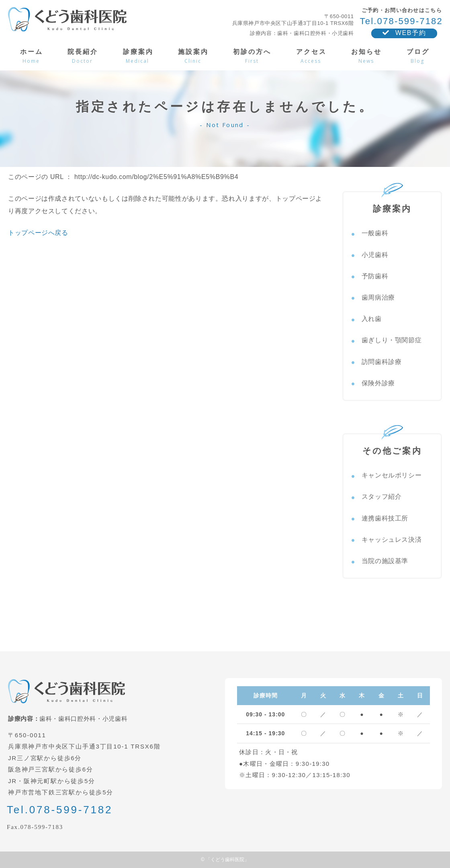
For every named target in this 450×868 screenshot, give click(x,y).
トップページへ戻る (38, 233)
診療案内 (392, 203)
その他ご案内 (392, 445)
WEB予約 (404, 33)
